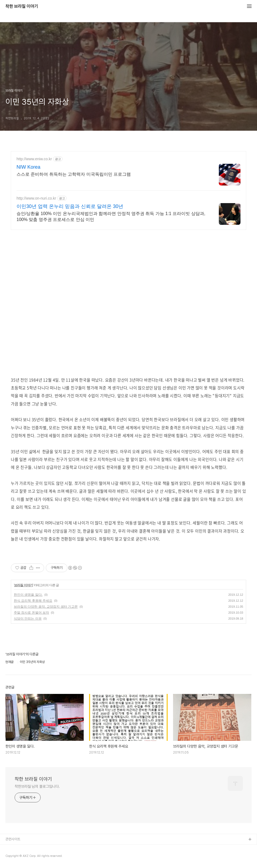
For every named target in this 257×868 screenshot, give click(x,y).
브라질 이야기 (23, 585)
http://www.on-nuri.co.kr (36, 198)
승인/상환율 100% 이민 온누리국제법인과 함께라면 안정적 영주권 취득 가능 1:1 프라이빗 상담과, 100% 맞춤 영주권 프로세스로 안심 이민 (111, 217)
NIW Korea (28, 167)
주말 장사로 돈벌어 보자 (31, 613)
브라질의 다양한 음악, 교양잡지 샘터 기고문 (46, 607)
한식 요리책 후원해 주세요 (33, 601)
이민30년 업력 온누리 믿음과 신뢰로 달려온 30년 (70, 206)
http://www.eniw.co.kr (34, 159)
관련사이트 (13, 839)
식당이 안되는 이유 (28, 619)
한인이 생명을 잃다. (28, 595)
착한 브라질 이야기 (22, 7)
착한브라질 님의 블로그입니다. (37, 786)
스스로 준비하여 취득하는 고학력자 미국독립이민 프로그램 (74, 174)
